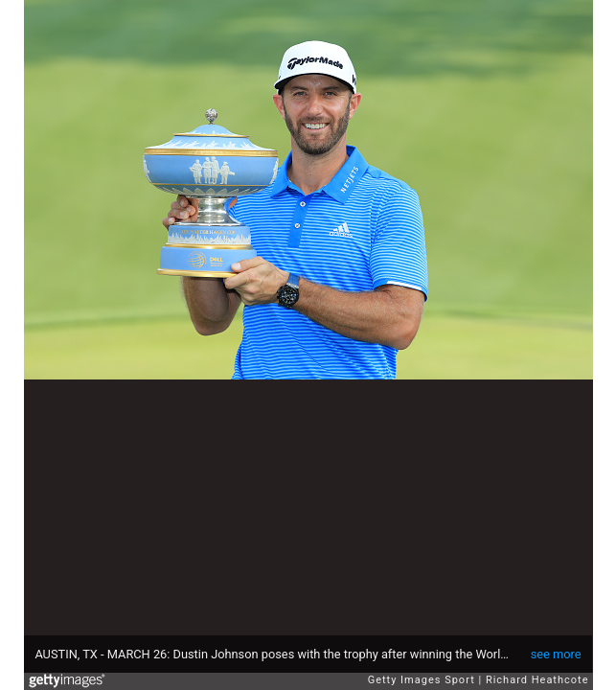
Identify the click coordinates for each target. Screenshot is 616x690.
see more (556, 654)
